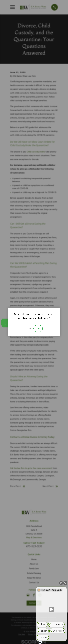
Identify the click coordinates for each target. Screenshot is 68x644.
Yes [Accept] (38, 329)
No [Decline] (29, 328)
